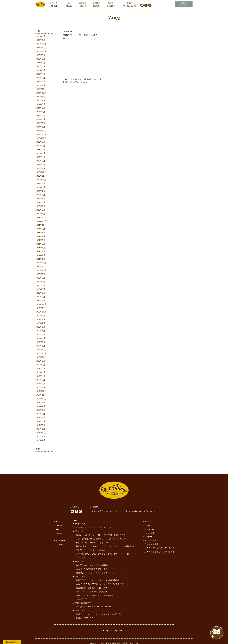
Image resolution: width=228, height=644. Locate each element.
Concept (54, 5)
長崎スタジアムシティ (86, 613)
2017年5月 (40, 414)
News (96, 5)
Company (148, 531)
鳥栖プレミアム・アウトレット (90, 609)
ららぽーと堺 (101, 583)
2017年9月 (40, 403)
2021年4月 (40, 248)
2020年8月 (40, 278)
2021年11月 (41, 222)
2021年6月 (40, 241)
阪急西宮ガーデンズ (85, 583)
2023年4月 (40, 157)
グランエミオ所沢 (112, 541)
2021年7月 (40, 237)
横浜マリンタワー (84, 537)
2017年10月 (41, 399)
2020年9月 (40, 275)
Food (58, 531)
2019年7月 (40, 324)
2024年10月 (41, 97)
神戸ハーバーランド (105, 579)
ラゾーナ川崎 (82, 533)
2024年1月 (40, 127)
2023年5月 (40, 154)
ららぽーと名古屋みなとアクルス (91, 564)
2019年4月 (40, 335)
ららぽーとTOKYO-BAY (115, 533)
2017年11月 (41, 395)
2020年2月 (40, 297)
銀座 (91, 530)
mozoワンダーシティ (116, 567)
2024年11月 (41, 93)
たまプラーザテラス (120, 549)
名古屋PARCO (82, 560)
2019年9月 (40, 316)
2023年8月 (40, 142)
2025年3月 (40, 78)
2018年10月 (41, 358)
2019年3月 (40, 339)
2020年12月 (41, 263)
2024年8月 (40, 105)
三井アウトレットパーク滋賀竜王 (91, 586)
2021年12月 (41, 218)
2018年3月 (40, 380)
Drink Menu (60, 535)
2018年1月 (40, 388)
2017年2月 (40, 426)
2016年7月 (40, 441)
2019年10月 (41, 312)
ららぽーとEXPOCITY (85, 579)
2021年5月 (40, 244)
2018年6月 (40, 369)
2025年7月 (40, 63)
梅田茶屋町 (114, 575)
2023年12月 (41, 131)
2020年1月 (40, 301)
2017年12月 (41, 392)
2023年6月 (40, 150)
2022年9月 (40, 184)
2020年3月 (40, 293)
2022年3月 (40, 207)
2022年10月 (41, 180)
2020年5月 (40, 290)
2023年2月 (40, 165)
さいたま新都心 (96, 533)
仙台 (78, 522)
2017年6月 (40, 410)
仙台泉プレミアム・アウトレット (96, 522)
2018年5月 (40, 373)
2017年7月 (40, 407)
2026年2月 (40, 40)
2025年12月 (41, 44)
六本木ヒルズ (82, 552)
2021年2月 (40, 256)
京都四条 (119, 579)
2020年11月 (41, 267)
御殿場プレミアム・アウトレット (91, 567)
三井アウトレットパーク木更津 (90, 545)
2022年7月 (40, 191)
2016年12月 (41, 433)
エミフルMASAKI (84, 601)
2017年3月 (40, 422)
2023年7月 (40, 146)
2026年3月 (40, 37)
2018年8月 (40, 365)
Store (83, 5)
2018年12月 (41, 350)
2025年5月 (40, 71)
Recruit (111, 5)
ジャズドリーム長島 (98, 560)
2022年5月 (40, 199)
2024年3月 (40, 120)
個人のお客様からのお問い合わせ (107, 506)
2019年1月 (40, 346)
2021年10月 (41, 225)
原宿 (78, 530)
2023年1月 (40, 169)
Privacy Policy (150, 528)
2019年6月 (40, 327)
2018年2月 (40, 384)
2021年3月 (40, 252)
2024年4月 (40, 116)
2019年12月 (41, 305)
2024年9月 (40, 101)
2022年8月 (40, 188)
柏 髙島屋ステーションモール (89, 541)
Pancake (59, 528)
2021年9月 (40, 229)
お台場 (84, 530)
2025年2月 (40, 82)
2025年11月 (41, 48)
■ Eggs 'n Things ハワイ (114, 625)
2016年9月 (40, 437)
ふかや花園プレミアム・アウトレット (93, 549)
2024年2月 (40, 123)
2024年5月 (40, 112)
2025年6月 (40, 67)
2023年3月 (40, 161)
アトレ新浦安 (127, 541)
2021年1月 (40, 259)
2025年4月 (40, 74)
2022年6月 (40, 195)
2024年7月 (40, 108)
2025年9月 (40, 56)
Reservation (129, 5)
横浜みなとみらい (101, 537)
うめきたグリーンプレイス (88, 594)
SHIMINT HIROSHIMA (102, 601)
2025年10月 (41, 52)
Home (58, 516)
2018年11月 (41, 354)
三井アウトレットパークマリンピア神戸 (94, 590)
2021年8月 (40, 233)
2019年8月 (40, 320)
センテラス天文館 (113, 609)
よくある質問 (150, 535)
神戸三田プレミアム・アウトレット (92, 575)
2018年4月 (40, 376)
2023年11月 (41, 135)
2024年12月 (41, 90)
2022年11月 (41, 176)
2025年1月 (40, 86)
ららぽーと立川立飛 (103, 530)
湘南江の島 (119, 530)
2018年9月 (40, 361)
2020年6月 (40, 286)
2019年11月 (41, 308)
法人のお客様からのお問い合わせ (141, 506)
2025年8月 (40, 59)
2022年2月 (40, 210)
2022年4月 (40, 203)
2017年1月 (40, 429)
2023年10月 (41, 139)
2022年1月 (40, 214)
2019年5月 (40, 331)
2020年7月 (40, 282)
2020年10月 (41, 271)
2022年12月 (41, 173)
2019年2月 (40, 342)
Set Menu (59, 539)
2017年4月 (40, 418)
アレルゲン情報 (152, 539)
